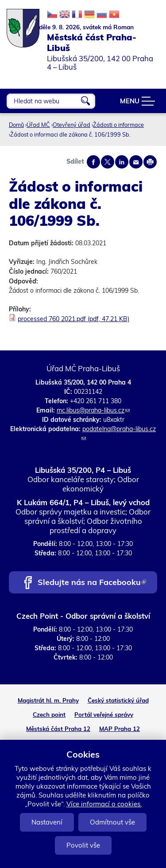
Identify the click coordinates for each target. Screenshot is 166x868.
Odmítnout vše (112, 822)
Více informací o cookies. (104, 804)
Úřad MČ (38, 125)
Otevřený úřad (71, 125)
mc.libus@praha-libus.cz (93, 410)
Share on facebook (93, 162)
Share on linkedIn (122, 162)
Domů (16, 125)
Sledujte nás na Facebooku (92, 583)
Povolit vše (83, 845)
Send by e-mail (136, 162)
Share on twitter (108, 162)
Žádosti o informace (118, 125)
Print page (150, 162)
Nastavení (47, 822)
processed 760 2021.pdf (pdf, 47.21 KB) (73, 319)
